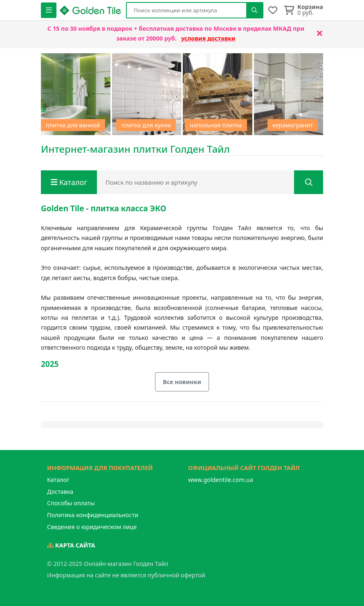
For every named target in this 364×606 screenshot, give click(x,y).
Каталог (58, 480)
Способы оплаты (71, 503)
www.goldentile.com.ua (221, 480)
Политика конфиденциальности (93, 515)
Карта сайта (71, 545)
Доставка (60, 492)
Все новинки (182, 382)
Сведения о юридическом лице (92, 527)
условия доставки (208, 38)
